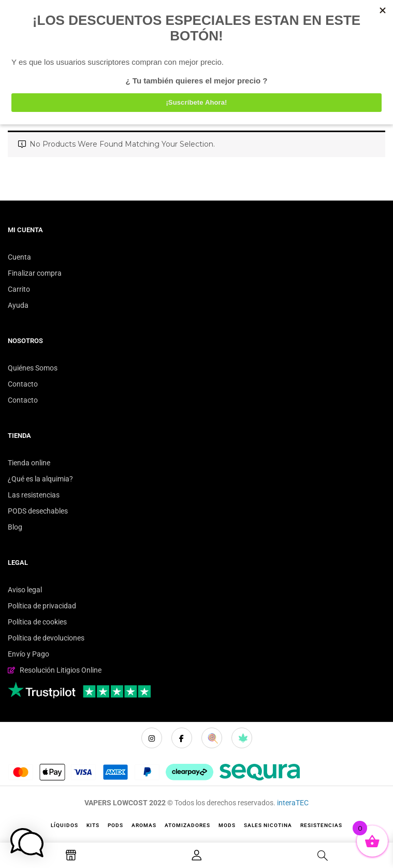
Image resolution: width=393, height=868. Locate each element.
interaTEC (293, 803)
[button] (27, 843)
